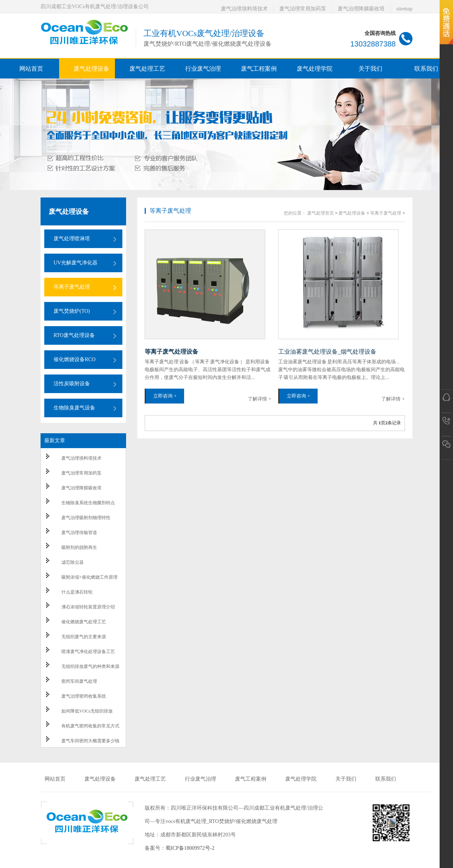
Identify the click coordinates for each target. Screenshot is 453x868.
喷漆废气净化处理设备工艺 (88, 652)
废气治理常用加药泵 (303, 9)
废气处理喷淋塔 (72, 239)
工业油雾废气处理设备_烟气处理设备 (327, 352)
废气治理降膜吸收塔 (361, 9)
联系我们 (386, 779)
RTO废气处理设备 (74, 335)
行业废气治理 (200, 779)
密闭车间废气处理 (79, 681)
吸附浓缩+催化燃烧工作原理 (89, 577)
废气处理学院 (301, 779)
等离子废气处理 (72, 287)
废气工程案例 (251, 779)
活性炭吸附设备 (72, 384)
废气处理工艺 (150, 779)
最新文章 (55, 441)
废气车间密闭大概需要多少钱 (90, 741)
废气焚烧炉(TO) (72, 311)
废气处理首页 (321, 213)
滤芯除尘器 (73, 562)
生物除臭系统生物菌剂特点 (88, 503)
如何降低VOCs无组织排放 (87, 711)
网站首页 (31, 69)
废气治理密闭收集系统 (84, 696)
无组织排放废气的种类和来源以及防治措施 (90, 670)
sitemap (404, 9)
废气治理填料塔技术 (244, 9)
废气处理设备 (69, 212)
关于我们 (346, 779)
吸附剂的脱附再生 (79, 547)
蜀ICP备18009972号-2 (190, 848)
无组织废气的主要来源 (84, 637)
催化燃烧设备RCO (75, 359)
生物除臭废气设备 (74, 408)
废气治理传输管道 (79, 533)
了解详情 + (259, 399)
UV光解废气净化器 (75, 263)
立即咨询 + (165, 396)
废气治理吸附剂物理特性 (86, 518)
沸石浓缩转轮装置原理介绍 (88, 607)
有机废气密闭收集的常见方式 (90, 726)
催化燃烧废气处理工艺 (84, 622)
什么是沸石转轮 (77, 592)
